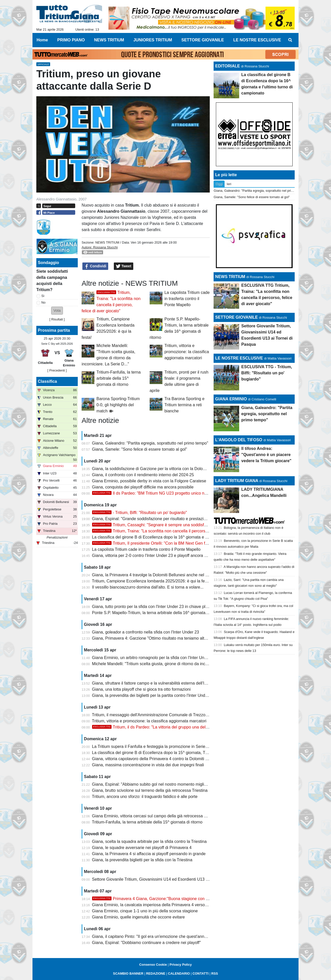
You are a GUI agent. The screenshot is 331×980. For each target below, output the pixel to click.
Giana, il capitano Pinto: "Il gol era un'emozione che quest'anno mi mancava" (162, 936)
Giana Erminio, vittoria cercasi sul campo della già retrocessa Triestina (156, 816)
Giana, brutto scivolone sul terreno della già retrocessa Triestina (150, 790)
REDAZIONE (156, 973)
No (43, 302)
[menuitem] (290, 40)
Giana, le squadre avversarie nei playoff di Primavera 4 (142, 848)
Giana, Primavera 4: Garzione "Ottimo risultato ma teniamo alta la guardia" (160, 638)
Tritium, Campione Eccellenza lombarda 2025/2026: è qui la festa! (152, 581)
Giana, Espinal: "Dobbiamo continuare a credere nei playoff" (147, 943)
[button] (57, 311)
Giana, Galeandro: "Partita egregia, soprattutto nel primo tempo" (150, 443)
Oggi (219, 184)
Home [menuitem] (42, 40)
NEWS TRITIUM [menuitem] (109, 40)
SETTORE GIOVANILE (236, 317)
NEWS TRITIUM (107, 242)
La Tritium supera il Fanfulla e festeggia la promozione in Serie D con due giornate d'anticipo (176, 746)
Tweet (124, 266)
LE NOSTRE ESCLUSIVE (239, 358)
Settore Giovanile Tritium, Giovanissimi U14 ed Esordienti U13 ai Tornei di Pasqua (166, 879)
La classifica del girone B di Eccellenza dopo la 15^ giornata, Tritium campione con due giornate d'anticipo (188, 753)
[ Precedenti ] (57, 370)
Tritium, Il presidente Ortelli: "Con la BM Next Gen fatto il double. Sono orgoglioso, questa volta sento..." (196, 543)
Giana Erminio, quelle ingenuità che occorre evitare (139, 917)
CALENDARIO (179, 973)
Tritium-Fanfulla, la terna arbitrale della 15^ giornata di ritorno (119, 378)
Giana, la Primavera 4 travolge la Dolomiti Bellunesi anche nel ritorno (155, 575)
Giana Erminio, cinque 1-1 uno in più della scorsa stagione (145, 911)
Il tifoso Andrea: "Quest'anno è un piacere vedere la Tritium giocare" (266, 455)
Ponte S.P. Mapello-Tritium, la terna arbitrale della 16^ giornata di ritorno (157, 613)
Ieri (229, 184)
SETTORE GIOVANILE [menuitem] (203, 40)
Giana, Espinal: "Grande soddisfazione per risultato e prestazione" (152, 519)
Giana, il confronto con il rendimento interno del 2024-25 (143, 475)
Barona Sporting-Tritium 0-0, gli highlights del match (118, 405)
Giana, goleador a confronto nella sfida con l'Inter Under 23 (146, 632)
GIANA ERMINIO (231, 399)
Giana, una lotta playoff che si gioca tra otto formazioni (141, 689)
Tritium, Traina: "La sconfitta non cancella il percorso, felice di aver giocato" (170, 531)
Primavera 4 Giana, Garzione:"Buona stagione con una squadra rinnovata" (170, 899)
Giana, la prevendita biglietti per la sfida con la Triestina (142, 860)
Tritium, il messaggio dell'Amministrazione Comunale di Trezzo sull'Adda (157, 715)
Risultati (57, 319)
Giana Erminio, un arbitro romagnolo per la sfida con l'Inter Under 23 (154, 658)
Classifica (47, 381)
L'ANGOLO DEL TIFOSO (239, 440)
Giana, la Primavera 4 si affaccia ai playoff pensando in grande (149, 854)
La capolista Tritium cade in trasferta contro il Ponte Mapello (187, 299)
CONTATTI (201, 973)
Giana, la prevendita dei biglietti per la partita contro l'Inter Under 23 (153, 695)
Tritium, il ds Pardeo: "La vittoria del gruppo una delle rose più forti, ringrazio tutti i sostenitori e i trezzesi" (197, 727)
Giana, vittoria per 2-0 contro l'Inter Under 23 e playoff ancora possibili (155, 555)
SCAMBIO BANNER (128, 973)
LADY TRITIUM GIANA (237, 481)
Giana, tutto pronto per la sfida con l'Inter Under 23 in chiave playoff (153, 607)
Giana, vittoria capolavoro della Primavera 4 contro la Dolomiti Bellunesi (157, 759)
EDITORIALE (228, 66)
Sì (43, 296)
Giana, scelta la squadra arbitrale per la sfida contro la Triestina (149, 841)
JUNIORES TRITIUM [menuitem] (153, 40)
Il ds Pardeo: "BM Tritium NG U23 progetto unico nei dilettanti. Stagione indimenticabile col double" (192, 493)
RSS (215, 973)
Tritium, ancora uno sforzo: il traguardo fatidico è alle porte (145, 797)
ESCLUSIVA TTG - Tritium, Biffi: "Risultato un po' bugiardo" (267, 373)
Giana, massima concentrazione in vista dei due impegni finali (148, 765)
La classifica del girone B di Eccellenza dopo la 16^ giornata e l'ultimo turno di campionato (174, 537)
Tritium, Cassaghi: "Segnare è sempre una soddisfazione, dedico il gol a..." (170, 525)
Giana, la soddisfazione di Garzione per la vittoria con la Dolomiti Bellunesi (159, 469)
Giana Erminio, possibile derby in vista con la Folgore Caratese (149, 481)
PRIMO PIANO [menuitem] (71, 40)
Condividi (95, 266)
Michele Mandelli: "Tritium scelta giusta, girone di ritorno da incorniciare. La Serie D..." (170, 664)
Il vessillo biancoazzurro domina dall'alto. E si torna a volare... (148, 587)
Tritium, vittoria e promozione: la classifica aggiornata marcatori (187, 352)
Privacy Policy (181, 965)
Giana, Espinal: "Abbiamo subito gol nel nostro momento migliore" (152, 784)
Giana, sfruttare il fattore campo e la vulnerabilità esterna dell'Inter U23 (156, 683)
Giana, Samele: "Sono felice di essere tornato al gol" (140, 449)
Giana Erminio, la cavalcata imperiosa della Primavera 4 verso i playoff (156, 905)
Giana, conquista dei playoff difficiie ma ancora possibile (143, 487)
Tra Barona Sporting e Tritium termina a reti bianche (185, 405)
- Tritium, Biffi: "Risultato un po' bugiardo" (140, 513)
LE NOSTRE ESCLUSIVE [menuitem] (257, 40)
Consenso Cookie (153, 965)
